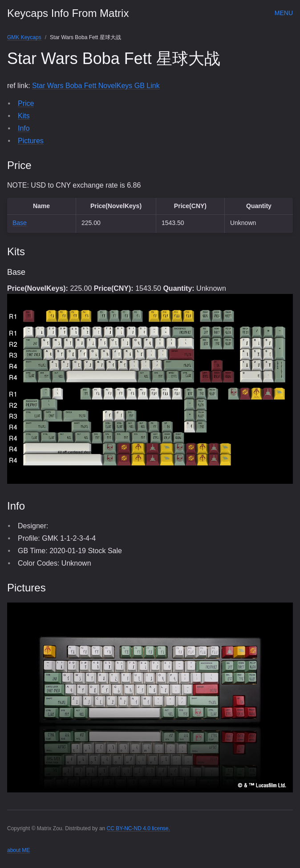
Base (20, 223)
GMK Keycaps (24, 37)
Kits (24, 116)
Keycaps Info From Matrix (68, 13)
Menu (284, 13)
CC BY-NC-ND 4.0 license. (138, 828)
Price (26, 103)
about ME (18, 850)
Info (24, 128)
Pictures (31, 141)
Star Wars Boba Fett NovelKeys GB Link (96, 86)
